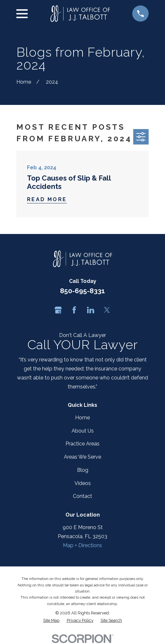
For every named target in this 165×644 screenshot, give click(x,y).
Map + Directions (82, 545)
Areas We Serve (82, 457)
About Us (83, 431)
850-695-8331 (82, 291)
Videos (83, 483)
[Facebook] (74, 310)
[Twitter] (107, 310)
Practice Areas (82, 444)
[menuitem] (51, 620)
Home (82, 418)
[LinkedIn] (91, 310)
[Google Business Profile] (58, 310)
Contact (82, 496)
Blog (83, 470)
